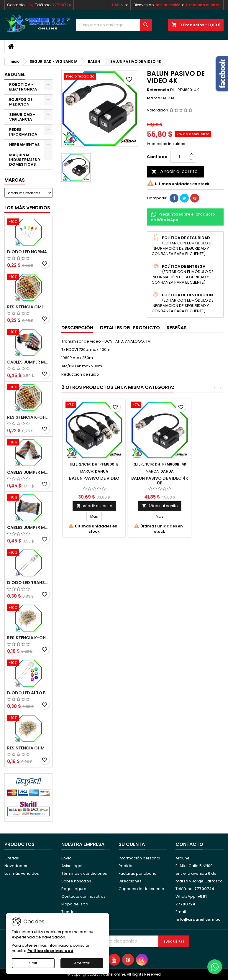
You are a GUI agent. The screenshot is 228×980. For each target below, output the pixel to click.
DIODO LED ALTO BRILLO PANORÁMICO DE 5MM (28, 693)
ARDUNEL (15, 74)
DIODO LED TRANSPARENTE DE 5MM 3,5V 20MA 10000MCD (28, 583)
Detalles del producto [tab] (130, 328)
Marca (154, 98)
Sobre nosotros (76, 881)
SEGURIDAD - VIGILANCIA (22, 117)
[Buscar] (114, 25)
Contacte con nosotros (83, 896)
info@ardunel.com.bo (198, 919)
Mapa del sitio (75, 904)
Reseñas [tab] (177, 328)
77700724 (62, 5)
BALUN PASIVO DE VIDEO (94, 478)
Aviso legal (72, 866)
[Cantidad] (179, 157)
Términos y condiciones (84, 873)
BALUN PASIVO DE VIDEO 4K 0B (160, 481)
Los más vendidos (27, 208)
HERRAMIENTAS (24, 145)
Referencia (158, 90)
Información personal (139, 858)
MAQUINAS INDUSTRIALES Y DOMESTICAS (25, 160)
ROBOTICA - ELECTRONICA (23, 87)
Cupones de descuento (141, 889)
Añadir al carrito (174, 171)
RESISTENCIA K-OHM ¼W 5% (28, 638)
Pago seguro (74, 889)
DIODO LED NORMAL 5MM (28, 252)
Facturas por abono (138, 873)
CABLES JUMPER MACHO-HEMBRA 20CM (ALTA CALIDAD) (28, 472)
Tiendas (69, 912)
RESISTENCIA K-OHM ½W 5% (28, 417)
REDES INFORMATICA (23, 132)
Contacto (16, 5)
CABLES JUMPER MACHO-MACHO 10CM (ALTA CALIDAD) (28, 527)
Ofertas (12, 858)
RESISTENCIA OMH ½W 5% (28, 307)
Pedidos (127, 866)
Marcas (15, 180)
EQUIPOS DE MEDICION (21, 102)
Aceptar (82, 963)
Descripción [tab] (77, 328)
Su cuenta (132, 844)
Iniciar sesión (168, 5)
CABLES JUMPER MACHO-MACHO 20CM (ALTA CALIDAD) (28, 362)
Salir (33, 963)
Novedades (16, 866)
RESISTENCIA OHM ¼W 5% (28, 748)
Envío (67, 858)
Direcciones (130, 881)
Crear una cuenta (203, 5)
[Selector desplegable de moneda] (121, 5)
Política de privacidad (50, 951)
